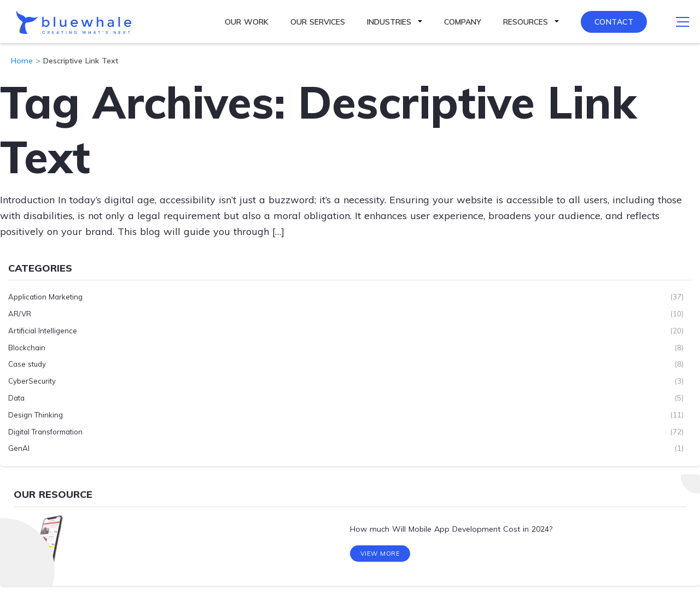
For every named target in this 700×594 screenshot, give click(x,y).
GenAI (19, 448)
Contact (614, 22)
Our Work (247, 22)
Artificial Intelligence (43, 331)
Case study (27, 364)
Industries (389, 22)
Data (16, 398)
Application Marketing (45, 297)
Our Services (318, 22)
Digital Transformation (45, 432)
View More (380, 555)
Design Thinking (36, 415)
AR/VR (20, 314)
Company (463, 22)
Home (22, 61)
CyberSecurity (32, 381)
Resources (526, 22)
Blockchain (27, 348)
